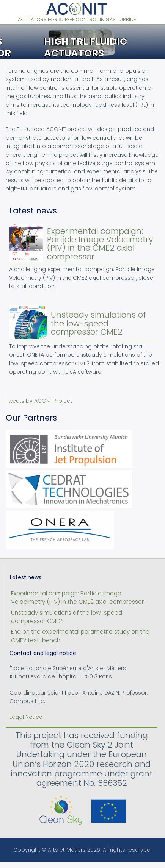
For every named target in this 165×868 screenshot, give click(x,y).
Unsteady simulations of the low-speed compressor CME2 (98, 323)
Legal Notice (26, 717)
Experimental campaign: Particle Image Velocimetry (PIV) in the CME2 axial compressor (100, 244)
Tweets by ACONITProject (39, 401)
